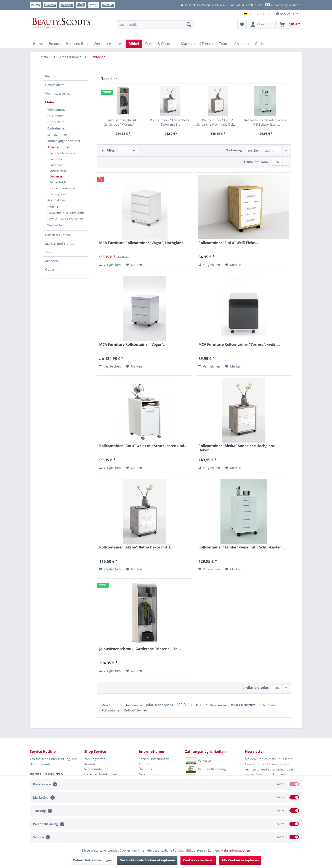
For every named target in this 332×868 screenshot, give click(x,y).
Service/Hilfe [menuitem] (288, 14)
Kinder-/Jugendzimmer (64, 141)
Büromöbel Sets (59, 182)
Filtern (109, 150)
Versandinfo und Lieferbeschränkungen (101, 772)
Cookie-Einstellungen (154, 759)
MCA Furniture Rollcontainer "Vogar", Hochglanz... (143, 243)
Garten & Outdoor (58, 235)
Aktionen (52, 261)
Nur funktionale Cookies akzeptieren (147, 860)
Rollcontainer (135, 705)
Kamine (53, 206)
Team (49, 252)
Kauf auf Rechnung (205, 769)
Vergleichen (110, 265)
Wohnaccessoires (58, 94)
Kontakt (90, 764)
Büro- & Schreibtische (63, 153)
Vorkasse (198, 761)
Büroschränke (58, 171)
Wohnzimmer (57, 109)
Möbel (50, 102)
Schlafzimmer (57, 135)
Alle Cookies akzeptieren (240, 860)
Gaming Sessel (58, 194)
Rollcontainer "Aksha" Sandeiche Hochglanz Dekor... (218, 122)
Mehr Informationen (235, 850)
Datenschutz (148, 774)
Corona (144, 764)
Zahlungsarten (95, 759)
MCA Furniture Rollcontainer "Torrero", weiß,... (239, 344)
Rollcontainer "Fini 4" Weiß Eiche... (228, 243)
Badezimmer (57, 128)
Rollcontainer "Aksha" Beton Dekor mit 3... (170, 122)
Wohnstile (55, 225)
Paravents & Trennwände (66, 213)
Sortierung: (234, 150)
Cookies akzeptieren (198, 860)
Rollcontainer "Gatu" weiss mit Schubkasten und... (143, 446)
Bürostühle (56, 159)
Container (56, 177)
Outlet (50, 269)
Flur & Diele (56, 122)
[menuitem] (155, 26)
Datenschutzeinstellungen (92, 860)
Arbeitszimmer (58, 147)
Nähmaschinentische (62, 188)
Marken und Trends (60, 244)
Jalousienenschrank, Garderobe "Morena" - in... (123, 122)
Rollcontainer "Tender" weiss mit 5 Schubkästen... (265, 122)
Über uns (145, 769)
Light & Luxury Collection (65, 219)
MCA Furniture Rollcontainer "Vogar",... (133, 344)
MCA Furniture (112, 705)
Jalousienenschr (160, 705)
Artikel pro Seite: (256, 162)
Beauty (50, 76)
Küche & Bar (56, 200)
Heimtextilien (55, 85)
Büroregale (56, 165)
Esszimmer (55, 116)
